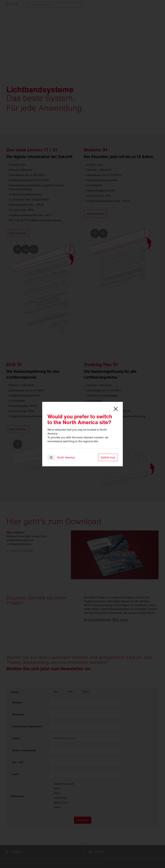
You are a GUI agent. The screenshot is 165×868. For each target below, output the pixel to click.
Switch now (108, 457)
